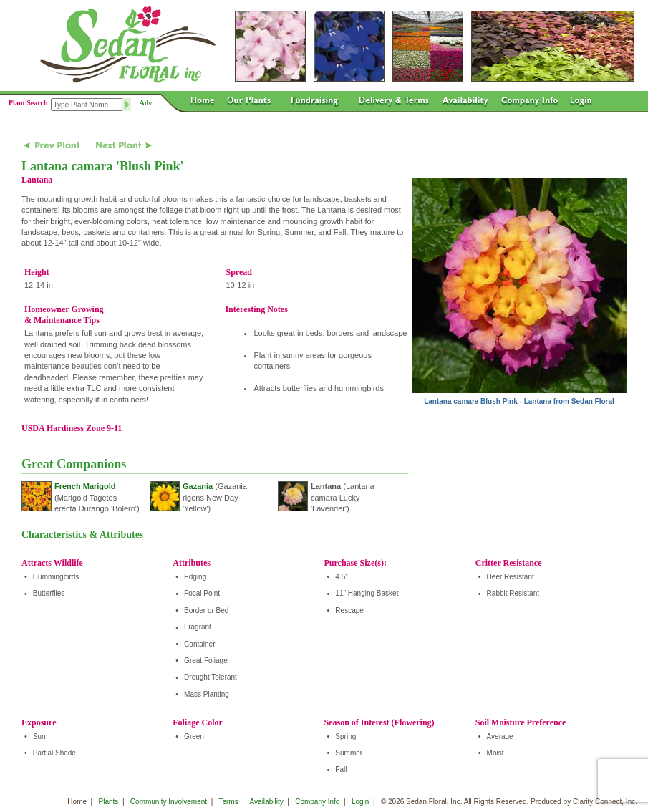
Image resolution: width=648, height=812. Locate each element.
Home (77, 802)
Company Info (317, 802)
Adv (146, 103)
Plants (109, 802)
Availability (267, 802)
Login (360, 802)
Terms (228, 802)
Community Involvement (169, 802)
